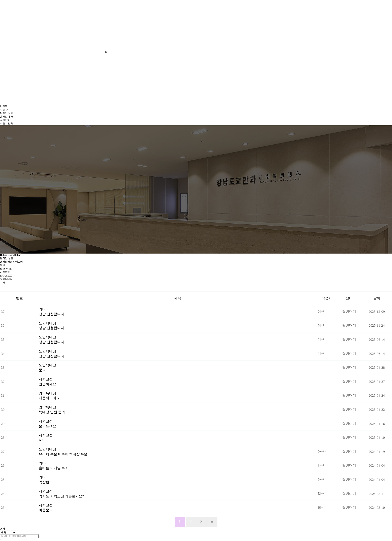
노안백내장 (6, 269)
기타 (2, 283)
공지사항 (5, 120)
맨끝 (212, 522)
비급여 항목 (6, 124)
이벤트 (4, 106)
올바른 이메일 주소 (54, 468)
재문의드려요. (50, 398)
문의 (42, 370)
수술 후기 (5, 110)
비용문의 (46, 510)
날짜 (377, 298)
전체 (2, 265)
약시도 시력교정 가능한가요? (61, 496)
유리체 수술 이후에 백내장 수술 (63, 454)
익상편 (44, 482)
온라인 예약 (6, 117)
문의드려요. (48, 426)
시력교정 (5, 272)
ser (41, 440)
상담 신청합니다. (52, 314)
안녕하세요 (47, 384)
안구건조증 (6, 276)
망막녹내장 (6, 279)
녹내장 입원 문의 (52, 412)
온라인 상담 (6, 113)
